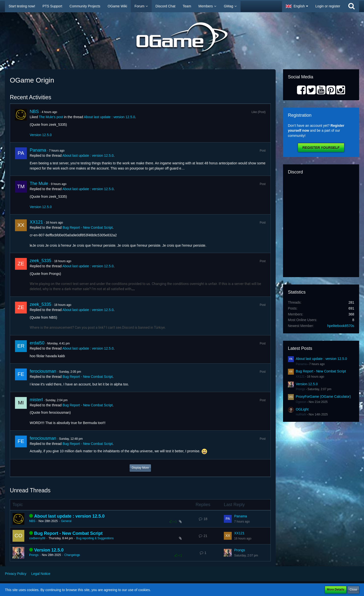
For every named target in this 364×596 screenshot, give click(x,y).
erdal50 (37, 343)
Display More (140, 468)
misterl (36, 400)
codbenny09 (37, 538)
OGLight (302, 409)
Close (353, 590)
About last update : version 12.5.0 (110, 117)
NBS (34, 112)
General (66, 521)
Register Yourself (321, 148)
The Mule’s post (51, 117)
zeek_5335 (40, 261)
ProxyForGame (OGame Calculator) (323, 397)
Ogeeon (301, 402)
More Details (336, 590)
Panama (38, 150)
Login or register (328, 6)
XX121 (36, 222)
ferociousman (43, 371)
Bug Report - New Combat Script (88, 227)
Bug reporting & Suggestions (95, 538)
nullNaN (301, 414)
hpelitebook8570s (341, 326)
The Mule (39, 184)
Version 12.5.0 (41, 135)
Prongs (34, 555)
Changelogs (72, 555)
